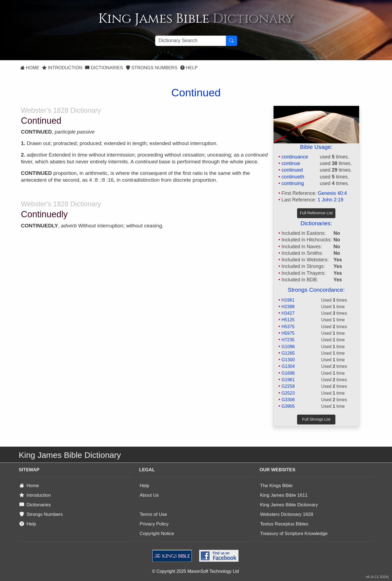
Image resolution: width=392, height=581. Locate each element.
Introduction (62, 68)
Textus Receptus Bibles (284, 524)
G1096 (288, 346)
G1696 (288, 373)
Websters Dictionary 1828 (287, 514)
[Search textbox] (191, 41)
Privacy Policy (154, 524)
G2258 (288, 386)
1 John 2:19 (330, 200)
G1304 (288, 366)
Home (30, 68)
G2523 (288, 393)
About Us (149, 495)
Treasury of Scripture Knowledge (294, 534)
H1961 (288, 300)
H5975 (288, 333)
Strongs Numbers (152, 68)
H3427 (288, 313)
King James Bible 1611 (284, 495)
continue (291, 163)
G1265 (288, 353)
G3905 (288, 406)
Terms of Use (153, 514)
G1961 (288, 380)
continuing (293, 183)
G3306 (288, 400)
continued (292, 170)
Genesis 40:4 (332, 193)
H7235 (288, 340)
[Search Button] (231, 41)
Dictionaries (104, 68)
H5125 (288, 320)
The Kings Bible (276, 486)
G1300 (288, 360)
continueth (293, 177)
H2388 (288, 307)
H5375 (288, 326)
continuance (295, 157)
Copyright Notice (157, 534)
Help (189, 68)
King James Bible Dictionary (289, 505)
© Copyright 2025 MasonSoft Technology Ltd (195, 571)
